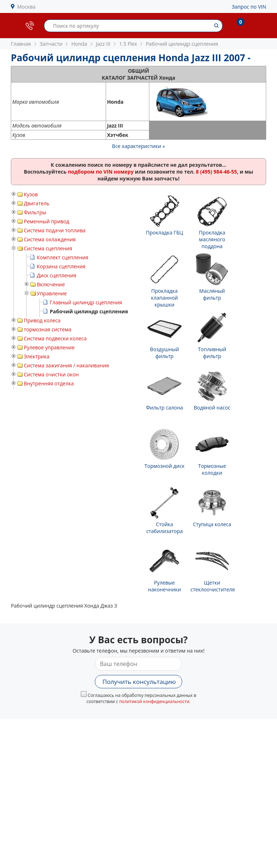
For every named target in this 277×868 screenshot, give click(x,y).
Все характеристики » (139, 146)
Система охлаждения (50, 239)
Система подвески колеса (55, 338)
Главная (21, 44)
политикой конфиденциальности (154, 701)
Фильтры (35, 212)
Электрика (37, 356)
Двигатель (37, 203)
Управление (52, 293)
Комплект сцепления (63, 257)
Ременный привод (47, 221)
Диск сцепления (56, 275)
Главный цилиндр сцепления (86, 302)
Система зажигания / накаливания (66, 365)
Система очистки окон (51, 374)
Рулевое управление (49, 347)
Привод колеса (42, 320)
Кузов (31, 194)
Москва (27, 7)
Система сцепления (48, 248)
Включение (51, 284)
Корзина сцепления (61, 266)
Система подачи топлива (55, 230)
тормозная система (48, 329)
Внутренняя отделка (49, 383)
